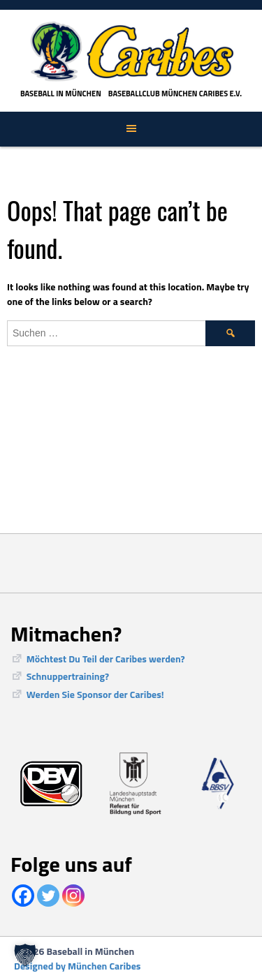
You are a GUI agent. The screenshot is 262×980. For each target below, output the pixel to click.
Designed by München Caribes (77, 966)
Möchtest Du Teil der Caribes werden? (106, 659)
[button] (25, 955)
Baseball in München (61, 94)
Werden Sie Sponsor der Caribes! (95, 694)
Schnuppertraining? (68, 676)
